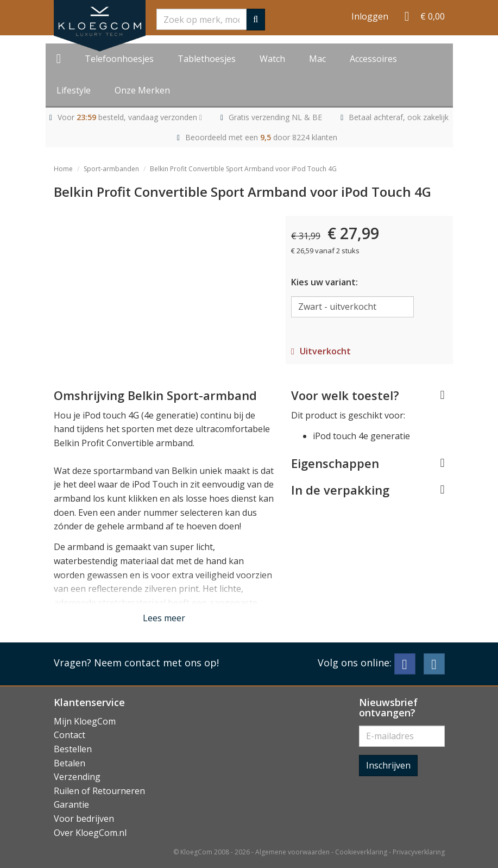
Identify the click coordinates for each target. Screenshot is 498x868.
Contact (70, 735)
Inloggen (370, 16)
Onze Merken (142, 90)
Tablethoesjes (207, 59)
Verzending (77, 777)
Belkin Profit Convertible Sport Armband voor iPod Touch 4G (243, 169)
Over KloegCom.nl (90, 833)
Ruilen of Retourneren (99, 791)
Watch (272, 59)
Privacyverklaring (419, 852)
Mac (317, 59)
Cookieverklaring (361, 852)
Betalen (70, 763)
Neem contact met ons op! (156, 663)
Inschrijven (388, 765)
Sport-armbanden (111, 169)
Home (63, 169)
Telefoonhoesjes (119, 59)
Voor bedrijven (84, 819)
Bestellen (73, 749)
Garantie (71, 804)
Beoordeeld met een (261, 137)
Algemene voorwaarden (292, 852)
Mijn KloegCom (85, 721)
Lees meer (164, 618)
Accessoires (373, 59)
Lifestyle (74, 90)
